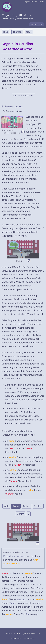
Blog (6, 32)
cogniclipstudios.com (30, 633)
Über (29, 32)
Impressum (29, 2)
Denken (38, 506)
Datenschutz (39, 2)
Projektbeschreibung (14, 556)
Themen (17, 32)
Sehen (27, 506)
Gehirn (20, 514)
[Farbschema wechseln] (36, 24)
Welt (6, 506)
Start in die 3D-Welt (23, 96)
